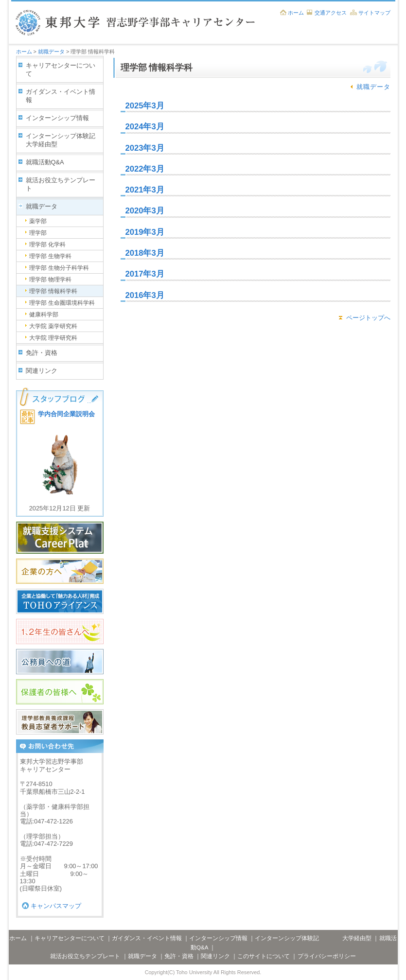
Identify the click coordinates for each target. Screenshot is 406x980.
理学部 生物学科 (50, 256)
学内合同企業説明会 (66, 414)
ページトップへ (368, 318)
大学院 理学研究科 (53, 338)
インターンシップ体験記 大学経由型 (65, 140)
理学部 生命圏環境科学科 (62, 303)
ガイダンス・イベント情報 (61, 96)
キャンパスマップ (56, 906)
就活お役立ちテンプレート (61, 184)
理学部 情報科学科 (53, 291)
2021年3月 (145, 190)
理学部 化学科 (47, 245)
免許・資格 (42, 353)
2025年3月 (145, 106)
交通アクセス (331, 13)
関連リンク (42, 371)
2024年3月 (145, 127)
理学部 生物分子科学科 (59, 268)
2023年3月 (145, 148)
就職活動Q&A (45, 162)
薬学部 (38, 221)
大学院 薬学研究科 (53, 326)
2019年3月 (145, 232)
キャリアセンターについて (61, 70)
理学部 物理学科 (50, 280)
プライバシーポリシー (327, 956)
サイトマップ (374, 13)
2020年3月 (145, 211)
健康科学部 (44, 315)
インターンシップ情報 (57, 118)
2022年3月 (145, 169)
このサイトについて (264, 956)
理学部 (38, 233)
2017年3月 (145, 274)
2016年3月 (145, 295)
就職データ (51, 52)
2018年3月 (145, 253)
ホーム (296, 13)
